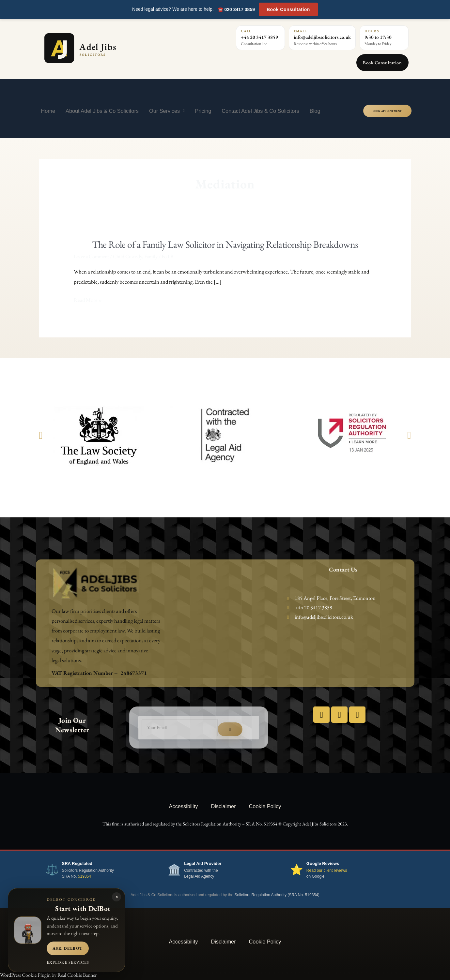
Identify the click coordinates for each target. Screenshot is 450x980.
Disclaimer (223, 806)
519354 (85, 876)
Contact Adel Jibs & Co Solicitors (260, 111)
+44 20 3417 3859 (259, 37)
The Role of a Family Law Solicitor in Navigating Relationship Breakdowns (225, 244)
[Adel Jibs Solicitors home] (109, 48)
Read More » (88, 300)
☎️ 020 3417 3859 (236, 9)
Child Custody (127, 256)
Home (48, 111)
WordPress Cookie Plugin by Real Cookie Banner (48, 975)
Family (151, 256)
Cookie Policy (265, 806)
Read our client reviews (327, 870)
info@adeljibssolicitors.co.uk (322, 37)
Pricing (203, 111)
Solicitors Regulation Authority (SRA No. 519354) (277, 895)
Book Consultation (288, 9)
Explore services (68, 962)
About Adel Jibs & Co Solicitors (102, 111)
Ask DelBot (68, 948)
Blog (315, 111)
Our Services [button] (167, 111)
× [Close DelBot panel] (117, 897)
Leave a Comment (91, 256)
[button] (41, 435)
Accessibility (184, 806)
